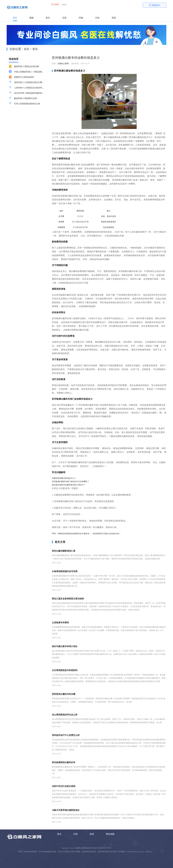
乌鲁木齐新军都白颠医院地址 (66, 810)
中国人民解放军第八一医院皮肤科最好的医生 (29, 72)
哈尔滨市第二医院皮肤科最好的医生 (29, 93)
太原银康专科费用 (60, 623)
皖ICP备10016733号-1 (103, 848)
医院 (114, 18)
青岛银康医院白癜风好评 (64, 762)
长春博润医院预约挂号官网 (65, 571)
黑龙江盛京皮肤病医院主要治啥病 (68, 599)
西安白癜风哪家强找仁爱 (64, 551)
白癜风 (64, 5)
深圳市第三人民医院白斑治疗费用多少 (29, 82)
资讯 (35, 49)
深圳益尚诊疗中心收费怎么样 (66, 735)
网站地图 (110, 834)
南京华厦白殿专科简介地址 (65, 646)
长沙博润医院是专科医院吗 (65, 670)
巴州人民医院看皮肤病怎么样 (27, 104)
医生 (48, 18)
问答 (97, 18)
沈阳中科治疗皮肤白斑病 (64, 786)
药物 (81, 18)
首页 (15, 18)
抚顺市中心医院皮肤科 (24, 77)
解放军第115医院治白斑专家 (27, 66)
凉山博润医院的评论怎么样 (65, 715)
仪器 (64, 18)
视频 (31, 18)
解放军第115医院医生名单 (26, 98)
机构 (92, 834)
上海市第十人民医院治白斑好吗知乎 (29, 88)
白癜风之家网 (63, 64)
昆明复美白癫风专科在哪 (64, 694)
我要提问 (155, 5)
